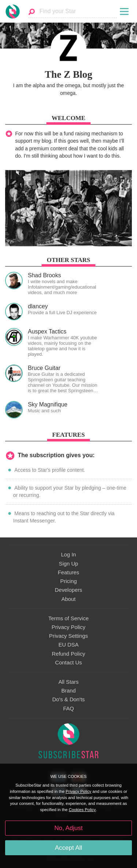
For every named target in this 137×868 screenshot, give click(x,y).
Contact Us (68, 663)
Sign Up (68, 564)
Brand (69, 691)
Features (68, 572)
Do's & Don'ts (68, 699)
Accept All (68, 848)
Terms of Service (68, 618)
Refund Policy (69, 654)
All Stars (68, 682)
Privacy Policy (68, 627)
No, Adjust (68, 828)
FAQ (69, 709)
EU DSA (68, 645)
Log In (68, 555)
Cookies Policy (82, 810)
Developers (68, 590)
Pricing (68, 581)
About (68, 599)
